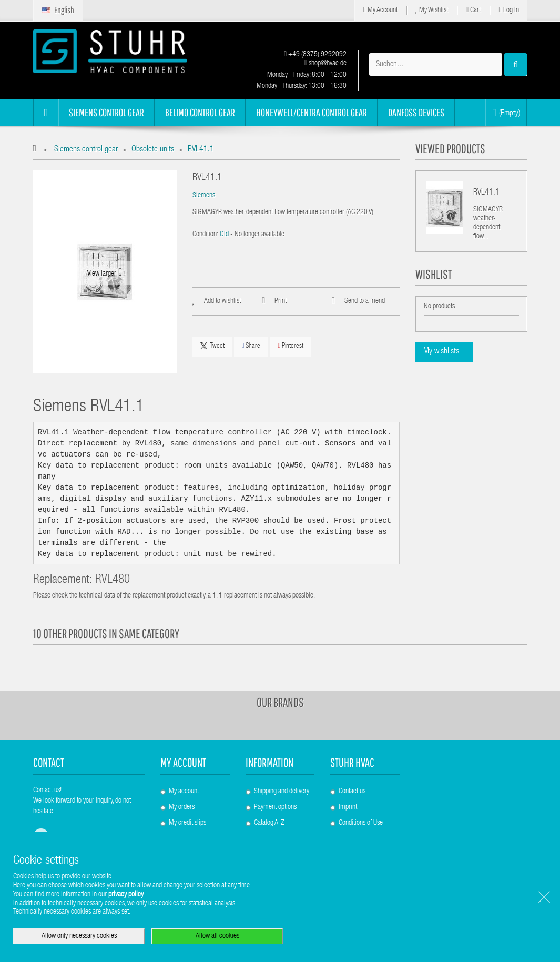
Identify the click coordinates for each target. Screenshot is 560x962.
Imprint (348, 807)
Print (281, 301)
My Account (380, 10)
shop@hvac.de (325, 64)
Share (251, 346)
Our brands (280, 702)
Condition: (205, 235)
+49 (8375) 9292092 (315, 55)
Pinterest (291, 346)
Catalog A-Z (269, 823)
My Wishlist (432, 10)
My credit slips (187, 823)
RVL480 (113, 580)
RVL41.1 (486, 193)
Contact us (352, 792)
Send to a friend (365, 301)
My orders (182, 807)
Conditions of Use (361, 823)
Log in (508, 10)
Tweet (212, 346)
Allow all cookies (217, 936)
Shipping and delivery (282, 792)
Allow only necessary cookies (79, 936)
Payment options (275, 807)
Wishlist (434, 274)
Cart (473, 10)
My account (183, 762)
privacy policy (126, 895)
